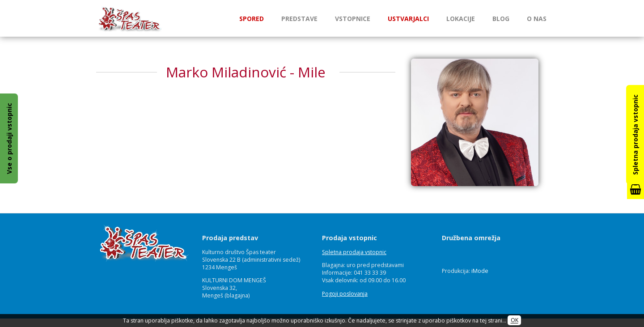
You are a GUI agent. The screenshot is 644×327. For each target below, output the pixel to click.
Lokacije (461, 19)
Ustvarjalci (408, 19)
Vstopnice (353, 19)
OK (515, 321)
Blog (501, 19)
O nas (537, 19)
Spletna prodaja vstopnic (354, 252)
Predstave (299, 19)
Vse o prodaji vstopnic (9, 138)
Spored (252, 19)
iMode (480, 271)
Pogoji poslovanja (345, 294)
